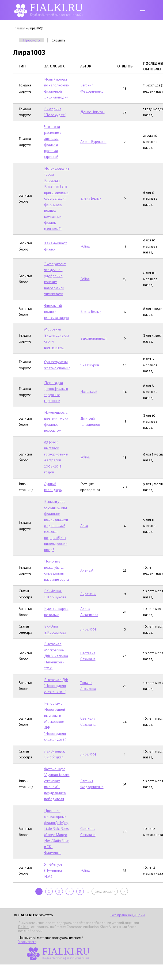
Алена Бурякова (93, 142)
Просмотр (31, 40)
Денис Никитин (92, 112)
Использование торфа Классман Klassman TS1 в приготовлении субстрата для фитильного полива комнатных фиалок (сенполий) (57, 199)
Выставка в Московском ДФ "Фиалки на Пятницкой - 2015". (56, 656)
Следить (60, 40)
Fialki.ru (24, 927)
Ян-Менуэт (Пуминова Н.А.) (53, 871)
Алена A (87, 570)
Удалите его (27, 942)
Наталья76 (89, 392)
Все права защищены (128, 915)
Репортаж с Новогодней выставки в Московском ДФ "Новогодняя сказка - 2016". (55, 721)
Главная (19, 28)
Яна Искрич (90, 365)
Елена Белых (91, 198)
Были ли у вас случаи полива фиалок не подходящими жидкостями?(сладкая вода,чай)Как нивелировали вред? (56, 526)
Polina (85, 246)
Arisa (84, 526)
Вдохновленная (93, 338)
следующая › (105, 891)
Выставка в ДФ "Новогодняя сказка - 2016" (56, 686)
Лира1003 (35, 28)
